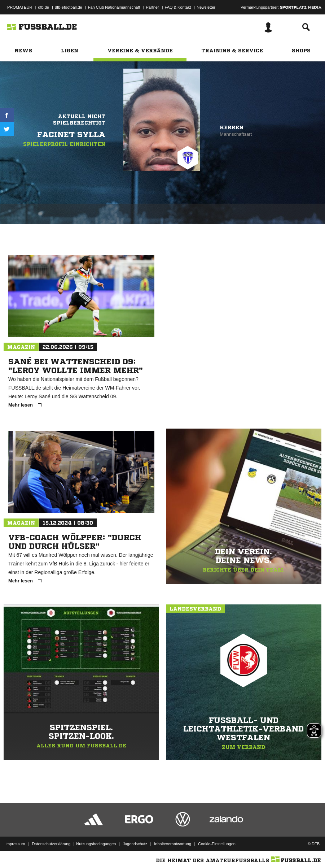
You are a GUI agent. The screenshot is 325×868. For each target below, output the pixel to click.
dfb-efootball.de (69, 7)
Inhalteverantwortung (173, 844)
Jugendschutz (135, 844)
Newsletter (206, 7)
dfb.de (43, 7)
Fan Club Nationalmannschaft (114, 7)
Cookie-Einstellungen (217, 844)
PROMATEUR (20, 7)
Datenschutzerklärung (51, 844)
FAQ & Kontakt (178, 7)
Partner (153, 7)
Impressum (15, 844)
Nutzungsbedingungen (96, 844)
